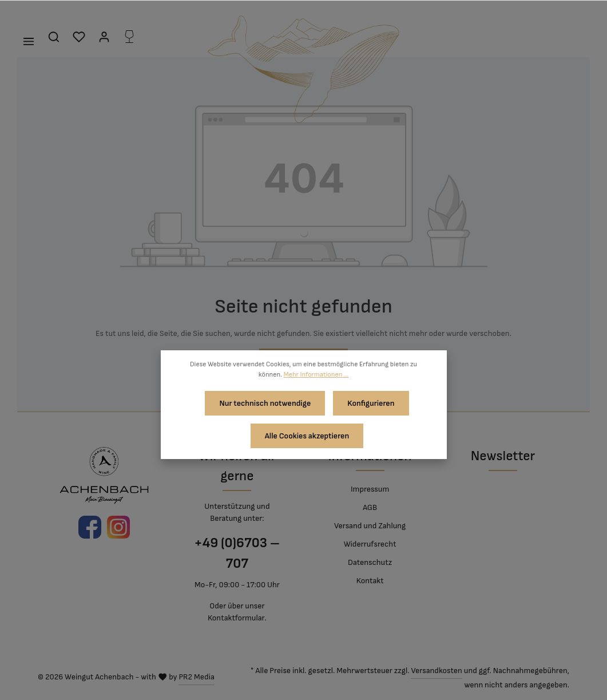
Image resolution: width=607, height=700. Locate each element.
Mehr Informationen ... (316, 375)
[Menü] (29, 41)
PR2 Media (196, 677)
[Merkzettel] (79, 37)
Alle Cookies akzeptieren (307, 431)
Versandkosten (436, 671)
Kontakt (370, 581)
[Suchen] (54, 37)
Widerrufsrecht (370, 544)
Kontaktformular (236, 618)
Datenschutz (370, 562)
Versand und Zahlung (370, 526)
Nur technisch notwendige (267, 402)
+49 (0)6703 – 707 (237, 553)
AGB (370, 507)
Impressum (370, 489)
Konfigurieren (369, 402)
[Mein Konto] (104, 37)
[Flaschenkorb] (129, 37)
